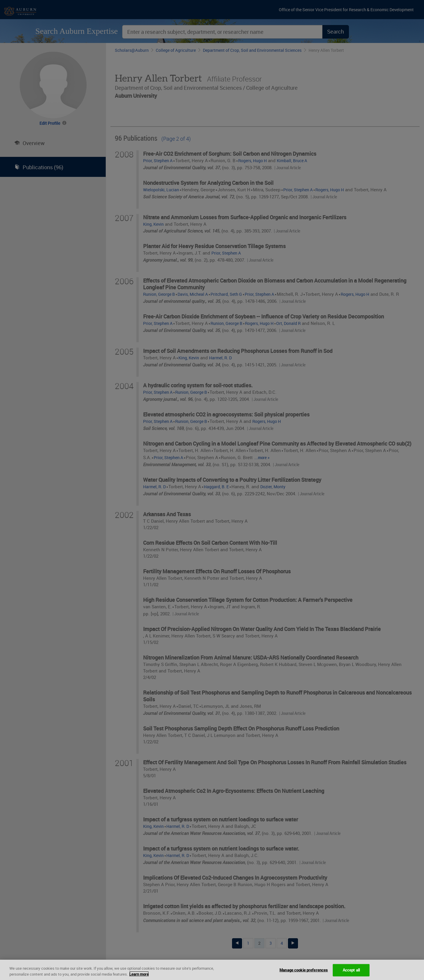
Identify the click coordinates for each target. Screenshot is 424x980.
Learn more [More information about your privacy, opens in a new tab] (139, 977)
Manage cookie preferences (304, 973)
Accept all (351, 973)
